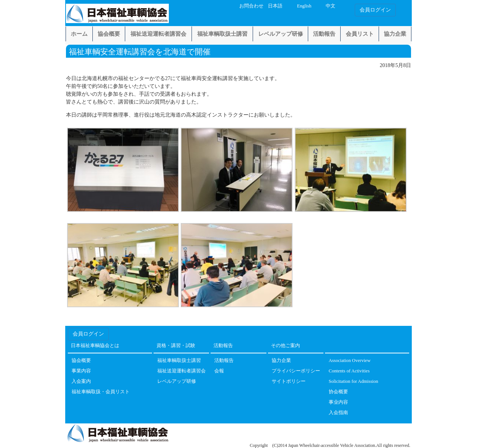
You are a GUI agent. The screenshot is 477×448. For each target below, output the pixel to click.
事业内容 (338, 402)
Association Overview (350, 361)
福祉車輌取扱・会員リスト (101, 392)
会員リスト (360, 34)
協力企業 (395, 34)
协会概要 (338, 392)
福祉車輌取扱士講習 (222, 34)
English (304, 6)
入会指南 (338, 413)
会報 (219, 371)
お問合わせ (251, 6)
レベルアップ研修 (281, 34)
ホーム (79, 34)
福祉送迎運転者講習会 (158, 34)
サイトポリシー (289, 382)
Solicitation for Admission (353, 382)
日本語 (275, 6)
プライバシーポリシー (296, 371)
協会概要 (109, 34)
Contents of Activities (349, 371)
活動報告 (324, 34)
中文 (331, 6)
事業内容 (81, 371)
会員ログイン (375, 10)
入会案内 (81, 382)
